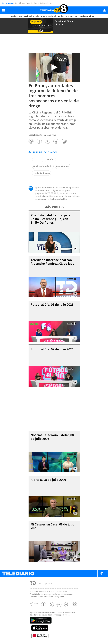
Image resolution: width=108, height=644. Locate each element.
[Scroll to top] (102, 570)
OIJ (16, 3)
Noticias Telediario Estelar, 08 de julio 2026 (53, 434)
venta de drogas (59, 170)
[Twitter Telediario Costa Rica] (51, 604)
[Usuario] (104, 10)
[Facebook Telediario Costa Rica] (44, 604)
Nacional (28, 16)
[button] (31, 145)
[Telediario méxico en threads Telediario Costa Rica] (67, 604)
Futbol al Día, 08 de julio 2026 (53, 301)
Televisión (82, 16)
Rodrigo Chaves (47, 3)
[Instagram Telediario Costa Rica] (59, 604)
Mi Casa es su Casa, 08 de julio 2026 (51, 523)
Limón (50, 163)
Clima (22, 3)
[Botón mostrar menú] (4, 10)
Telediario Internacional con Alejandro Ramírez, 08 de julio (53, 258)
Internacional (49, 16)
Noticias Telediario (68, 163)
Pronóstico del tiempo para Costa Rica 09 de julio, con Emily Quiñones (51, 216)
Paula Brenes (40, 170)
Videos (92, 16)
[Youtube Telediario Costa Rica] (74, 604)
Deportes (72, 16)
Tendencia (62, 16)
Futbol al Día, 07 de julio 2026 (53, 346)
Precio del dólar (32, 3)
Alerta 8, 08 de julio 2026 (49, 476)
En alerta (38, 16)
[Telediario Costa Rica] (54, 10)
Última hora (17, 16)
